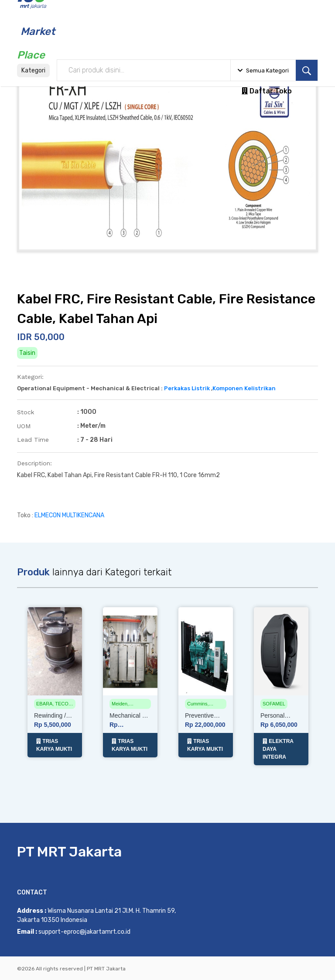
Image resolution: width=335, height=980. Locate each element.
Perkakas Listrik (187, 388)
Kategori (33, 70)
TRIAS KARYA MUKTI (54, 744)
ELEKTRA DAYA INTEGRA (278, 748)
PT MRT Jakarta (69, 851)
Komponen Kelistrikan (244, 388)
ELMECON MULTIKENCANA (69, 515)
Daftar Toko (267, 91)
